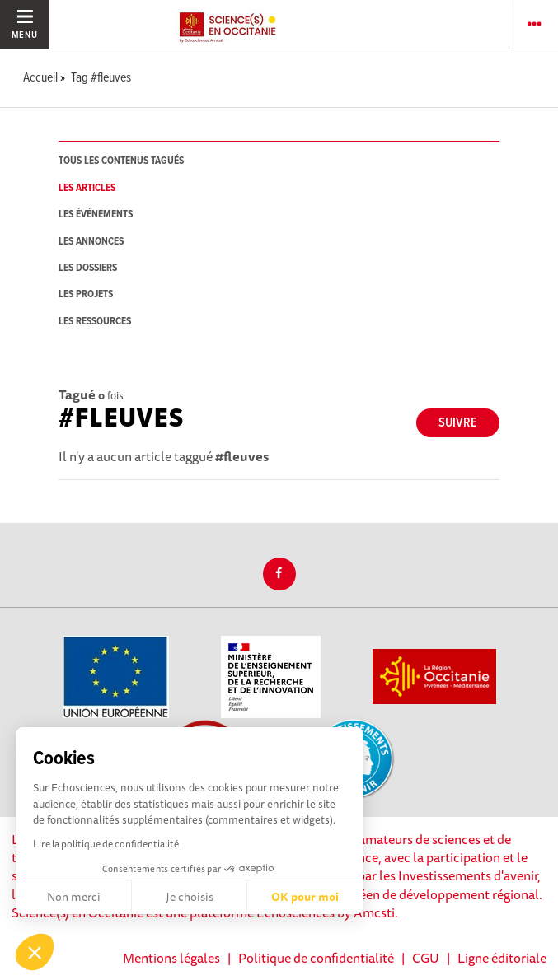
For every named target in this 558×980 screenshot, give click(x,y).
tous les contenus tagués (121, 161)
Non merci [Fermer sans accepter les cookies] (74, 897)
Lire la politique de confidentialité (106, 844)
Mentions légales (171, 958)
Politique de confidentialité (316, 958)
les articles (87, 188)
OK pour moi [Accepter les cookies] (305, 897)
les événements (96, 215)
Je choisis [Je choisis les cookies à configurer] (190, 897)
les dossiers (88, 268)
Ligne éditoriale (502, 958)
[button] (35, 952)
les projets (86, 294)
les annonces (91, 242)
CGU (426, 958)
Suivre (458, 423)
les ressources (95, 322)
